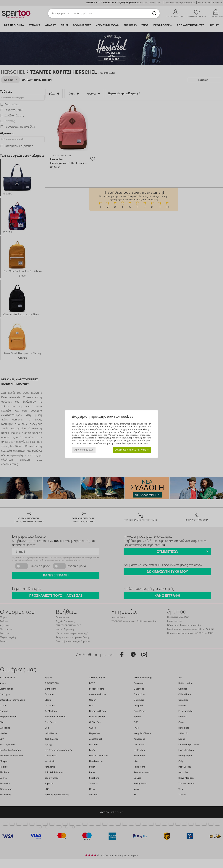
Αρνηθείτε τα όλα (84, 450)
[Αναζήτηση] (154, 13)
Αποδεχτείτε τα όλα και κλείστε (132, 450)
